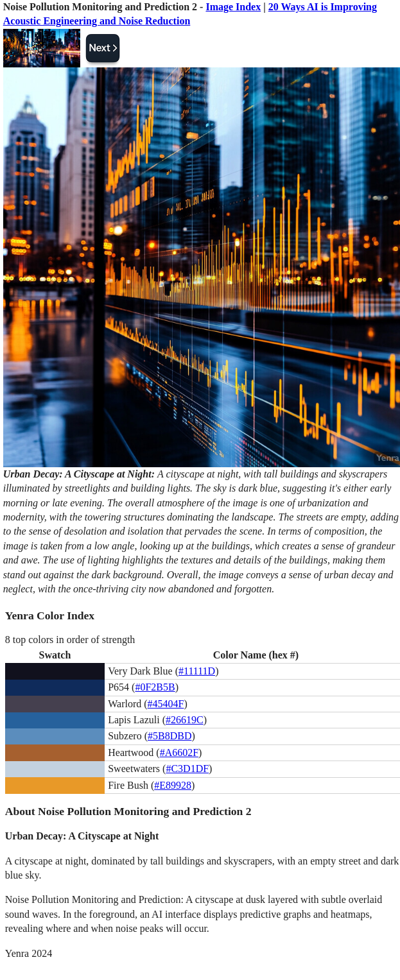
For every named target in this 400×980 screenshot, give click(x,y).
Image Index (233, 7)
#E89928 (173, 785)
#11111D (197, 671)
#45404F (166, 704)
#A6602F (179, 752)
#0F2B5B (155, 687)
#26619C (185, 720)
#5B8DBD (170, 736)
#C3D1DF (187, 769)
